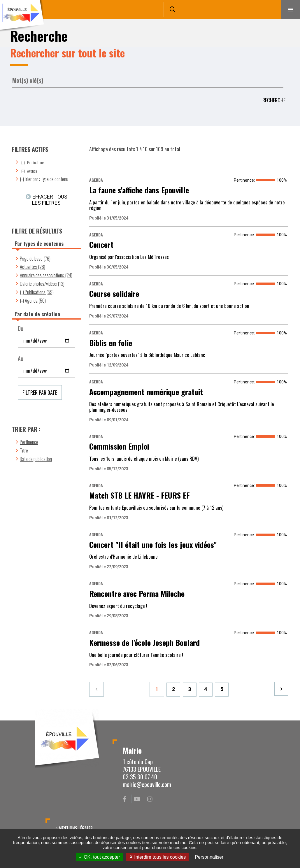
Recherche (274, 100)
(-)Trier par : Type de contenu (44, 179)
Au (21, 358)
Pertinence (29, 442)
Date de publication (36, 459)
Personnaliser (209, 857)
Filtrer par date (40, 392)
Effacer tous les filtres (50, 200)
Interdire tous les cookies (157, 857)
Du (21, 328)
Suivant (281, 689)
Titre (24, 450)
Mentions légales (76, 828)
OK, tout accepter (99, 857)
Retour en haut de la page (285, 720)
